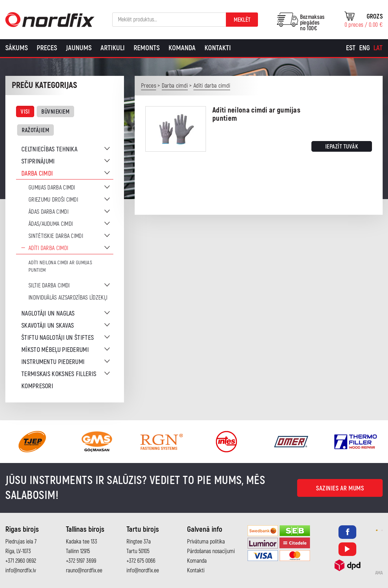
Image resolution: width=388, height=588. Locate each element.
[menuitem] (351, 48)
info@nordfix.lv (21, 571)
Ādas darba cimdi (48, 212)
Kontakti (218, 48)
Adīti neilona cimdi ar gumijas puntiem (60, 266)
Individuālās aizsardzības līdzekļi (68, 298)
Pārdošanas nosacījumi (211, 551)
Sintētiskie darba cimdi (56, 236)
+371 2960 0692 (21, 561)
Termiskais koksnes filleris (59, 374)
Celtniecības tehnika (49, 149)
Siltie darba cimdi (49, 286)
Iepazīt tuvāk (342, 147)
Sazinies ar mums (340, 488)
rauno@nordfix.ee (84, 571)
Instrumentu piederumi (53, 362)
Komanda (182, 48)
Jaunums (79, 48)
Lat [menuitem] (378, 48)
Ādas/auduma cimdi (51, 224)
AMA (379, 573)
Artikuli (113, 48)
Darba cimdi (37, 174)
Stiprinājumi (38, 162)
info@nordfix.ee (143, 571)
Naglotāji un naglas (48, 314)
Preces (47, 48)
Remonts (147, 48)
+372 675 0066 (141, 561)
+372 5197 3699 (81, 561)
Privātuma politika (206, 542)
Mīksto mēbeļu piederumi (55, 350)
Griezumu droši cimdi (53, 200)
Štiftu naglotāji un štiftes (58, 338)
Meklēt (242, 20)
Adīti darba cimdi (48, 248)
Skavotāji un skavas (48, 326)
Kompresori (37, 386)
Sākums (17, 48)
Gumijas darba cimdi (52, 188)
